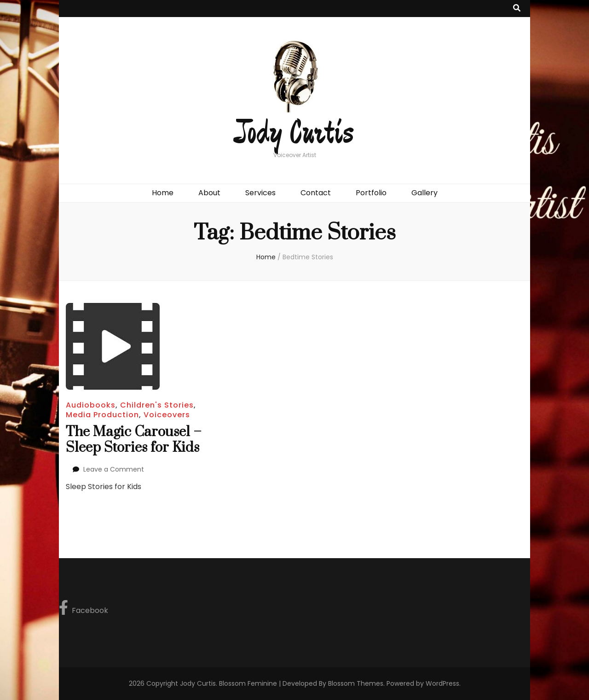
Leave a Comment (114, 469)
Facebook (84, 608)
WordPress (442, 683)
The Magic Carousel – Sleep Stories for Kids (134, 440)
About (209, 193)
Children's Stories (157, 405)
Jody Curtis (294, 134)
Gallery (424, 193)
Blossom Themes (356, 683)
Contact (316, 193)
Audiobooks (91, 405)
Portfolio (371, 193)
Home (163, 193)
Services (260, 193)
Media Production (102, 415)
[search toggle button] (517, 9)
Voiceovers (167, 415)
